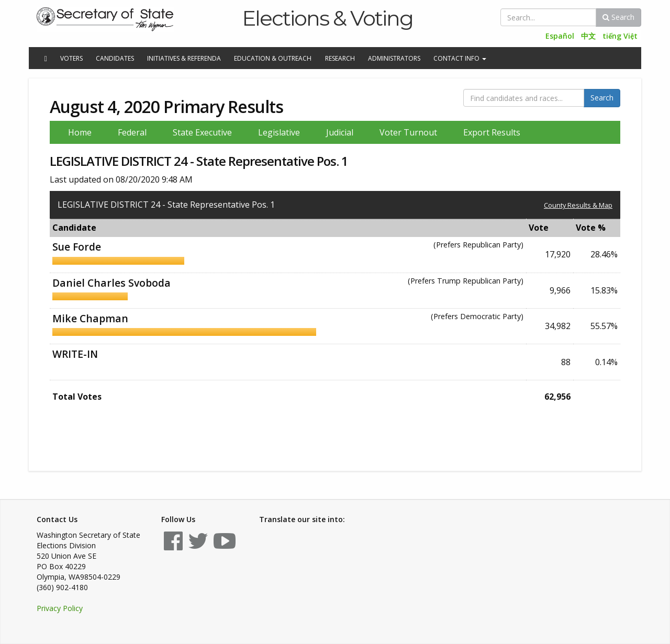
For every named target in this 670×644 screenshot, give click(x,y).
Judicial (340, 132)
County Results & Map (578, 205)
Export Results (492, 132)
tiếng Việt (620, 36)
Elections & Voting (327, 18)
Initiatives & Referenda (184, 58)
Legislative (279, 132)
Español (560, 36)
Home (80, 132)
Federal (132, 132)
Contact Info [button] (460, 58)
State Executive (202, 132)
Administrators (394, 58)
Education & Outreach (273, 58)
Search (618, 17)
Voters (71, 58)
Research (340, 58)
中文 (588, 36)
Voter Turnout (408, 132)
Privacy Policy (60, 608)
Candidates (115, 58)
